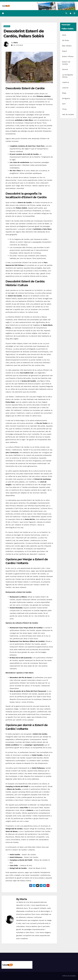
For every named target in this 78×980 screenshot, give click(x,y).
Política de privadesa (69, 976)
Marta (16, 43)
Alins (64, 35)
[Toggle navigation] (74, 13)
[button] (66, 13)
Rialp (64, 93)
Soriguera (66, 98)
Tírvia (64, 109)
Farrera (65, 69)
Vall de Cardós (68, 114)
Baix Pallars (67, 46)
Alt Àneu (66, 40)
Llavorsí (65, 88)
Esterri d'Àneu (68, 56)
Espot (64, 51)
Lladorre (66, 82)
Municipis (7, 26)
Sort (64, 104)
